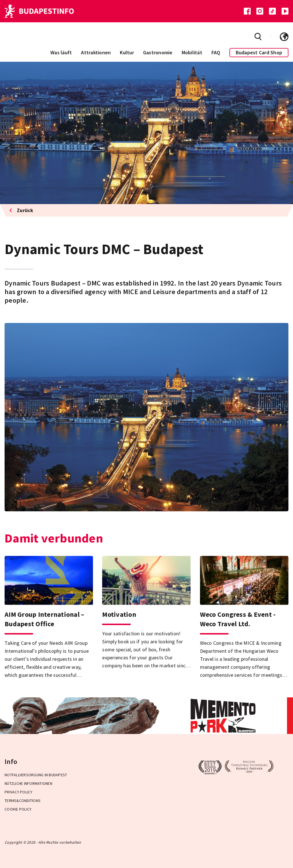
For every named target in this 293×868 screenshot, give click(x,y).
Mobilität (192, 52)
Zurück (21, 210)
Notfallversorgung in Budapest (36, 775)
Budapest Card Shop (259, 52)
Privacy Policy (19, 792)
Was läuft (61, 52)
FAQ (216, 52)
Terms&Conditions (23, 801)
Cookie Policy (18, 809)
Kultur (127, 52)
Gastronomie (158, 52)
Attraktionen (96, 52)
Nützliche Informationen (28, 783)
